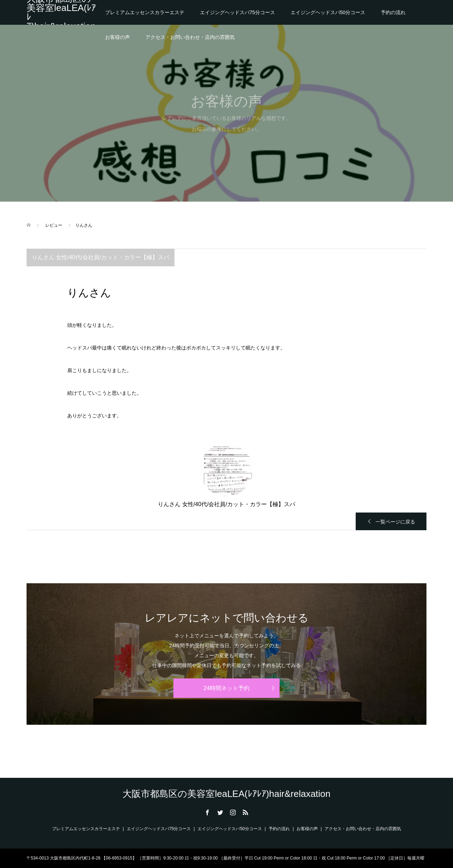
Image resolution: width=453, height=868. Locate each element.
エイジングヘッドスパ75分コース (237, 12)
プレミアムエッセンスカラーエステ (145, 12)
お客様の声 (117, 37)
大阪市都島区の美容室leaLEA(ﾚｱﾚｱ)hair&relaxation (61, 12)
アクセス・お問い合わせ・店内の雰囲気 (190, 37)
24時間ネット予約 (226, 688)
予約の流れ (393, 12)
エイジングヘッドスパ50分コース (328, 12)
